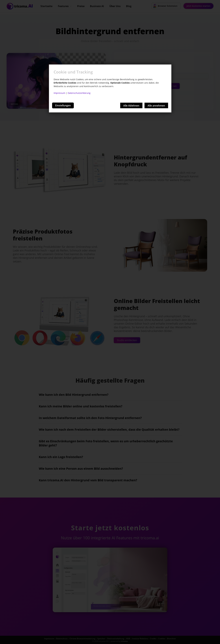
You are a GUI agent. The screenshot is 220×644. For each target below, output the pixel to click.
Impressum (59, 93)
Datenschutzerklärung (79, 93)
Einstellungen (63, 105)
